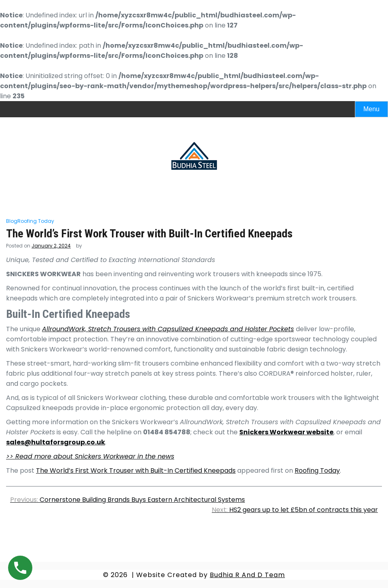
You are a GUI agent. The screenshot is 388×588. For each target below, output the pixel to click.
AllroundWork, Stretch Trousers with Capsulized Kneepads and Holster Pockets (168, 329)
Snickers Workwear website (286, 432)
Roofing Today (36, 221)
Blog (12, 221)
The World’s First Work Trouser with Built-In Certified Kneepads (136, 471)
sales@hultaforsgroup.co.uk (56, 442)
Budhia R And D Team (247, 575)
